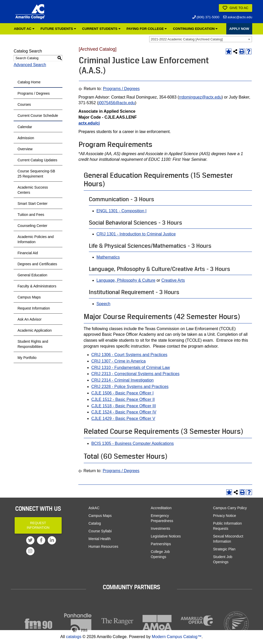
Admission (26, 138)
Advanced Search (30, 65)
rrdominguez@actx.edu (200, 97)
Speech (104, 304)
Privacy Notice (225, 516)
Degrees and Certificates (37, 264)
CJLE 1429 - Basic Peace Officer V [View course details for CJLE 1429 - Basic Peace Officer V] (123, 418)
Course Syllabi (100, 531)
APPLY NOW (239, 29)
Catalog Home (29, 82)
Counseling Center (32, 226)
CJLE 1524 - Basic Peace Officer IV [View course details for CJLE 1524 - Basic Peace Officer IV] (124, 412)
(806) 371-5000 (206, 17)
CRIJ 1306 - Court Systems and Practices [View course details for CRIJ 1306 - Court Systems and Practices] (129, 355)
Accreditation (161, 508)
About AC (24, 29)
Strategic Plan (224, 549)
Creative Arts (173, 280)
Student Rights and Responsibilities (33, 344)
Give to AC (236, 8)
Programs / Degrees (34, 93)
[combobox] (201, 39)
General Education (32, 275)
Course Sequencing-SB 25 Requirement (36, 174)
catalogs (74, 637)
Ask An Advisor (29, 319)
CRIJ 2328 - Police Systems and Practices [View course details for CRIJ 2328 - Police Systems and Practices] (130, 387)
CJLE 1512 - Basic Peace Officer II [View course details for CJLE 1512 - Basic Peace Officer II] (123, 399)
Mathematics (108, 257)
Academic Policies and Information (36, 239)
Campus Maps (29, 297)
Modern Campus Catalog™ (177, 637)
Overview (25, 149)
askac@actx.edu (238, 17)
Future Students (58, 29)
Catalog (95, 523)
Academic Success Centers (33, 190)
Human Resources (104, 546)
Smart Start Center (32, 204)
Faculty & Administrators (37, 286)
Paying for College (147, 29)
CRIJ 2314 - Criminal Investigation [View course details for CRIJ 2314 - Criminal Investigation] (123, 380)
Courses (24, 104)
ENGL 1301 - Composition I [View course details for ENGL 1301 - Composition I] (122, 211)
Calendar (25, 127)
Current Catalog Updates (37, 160)
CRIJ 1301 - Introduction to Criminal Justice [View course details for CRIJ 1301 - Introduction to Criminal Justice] (136, 234)
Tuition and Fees (31, 215)
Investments (160, 528)
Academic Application (35, 330)
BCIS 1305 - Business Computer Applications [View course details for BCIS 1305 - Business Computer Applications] (133, 443)
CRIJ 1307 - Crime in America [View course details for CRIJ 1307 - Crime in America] (119, 361)
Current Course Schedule (38, 116)
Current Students (101, 29)
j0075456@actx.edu (117, 103)
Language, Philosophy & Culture (126, 280)
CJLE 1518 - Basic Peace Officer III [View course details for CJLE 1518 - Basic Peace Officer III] (124, 406)
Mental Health (100, 539)
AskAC (94, 508)
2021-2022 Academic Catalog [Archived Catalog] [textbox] (187, 39)
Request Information (34, 308)
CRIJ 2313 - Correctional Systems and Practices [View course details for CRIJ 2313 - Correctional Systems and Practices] (135, 374)
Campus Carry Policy (230, 508)
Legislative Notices (166, 536)
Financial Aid (28, 253)
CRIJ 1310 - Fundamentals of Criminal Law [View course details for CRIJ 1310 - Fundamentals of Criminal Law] (131, 368)
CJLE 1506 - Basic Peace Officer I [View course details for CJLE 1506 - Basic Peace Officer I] (123, 393)
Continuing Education (195, 29)
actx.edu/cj (89, 123)
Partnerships (161, 544)
